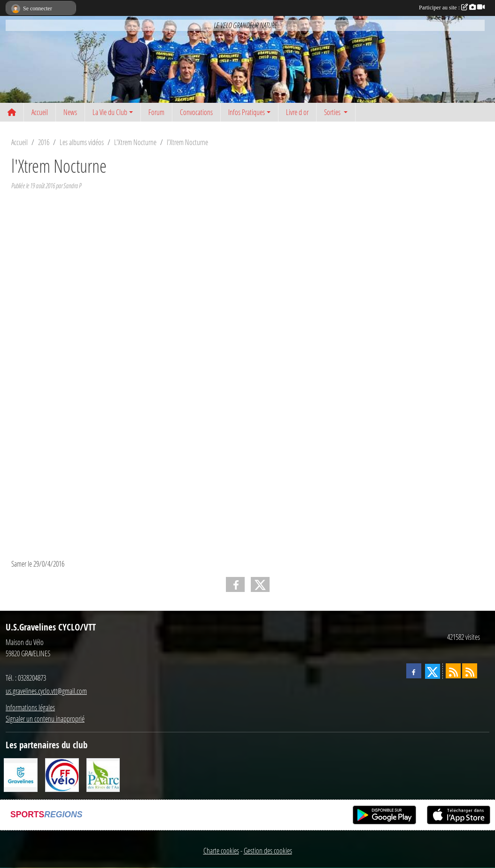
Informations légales (30, 707)
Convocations (196, 112)
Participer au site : (452, 8)
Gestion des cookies (268, 850)
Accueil (40, 112)
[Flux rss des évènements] (470, 671)
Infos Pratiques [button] (247, 112)
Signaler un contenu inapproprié (45, 718)
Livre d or (297, 112)
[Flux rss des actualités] (453, 671)
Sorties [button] (333, 112)
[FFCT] (62, 774)
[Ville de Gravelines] (21, 774)
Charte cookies (221, 850)
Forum (156, 112)
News (70, 112)
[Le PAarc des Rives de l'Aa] (103, 774)
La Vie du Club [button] (110, 112)
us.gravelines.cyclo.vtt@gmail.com (46, 691)
